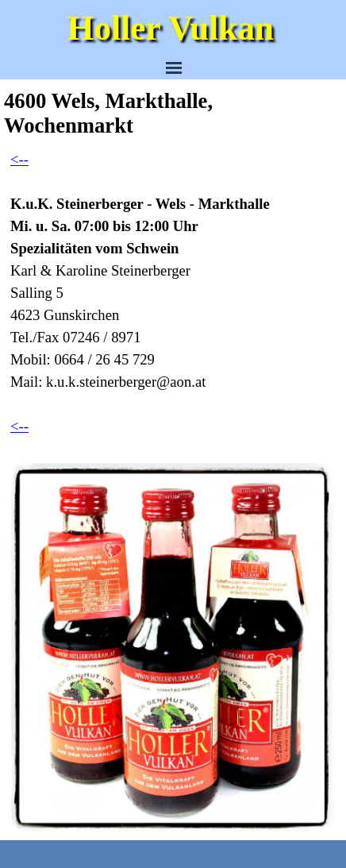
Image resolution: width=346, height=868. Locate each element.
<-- (19, 159)
